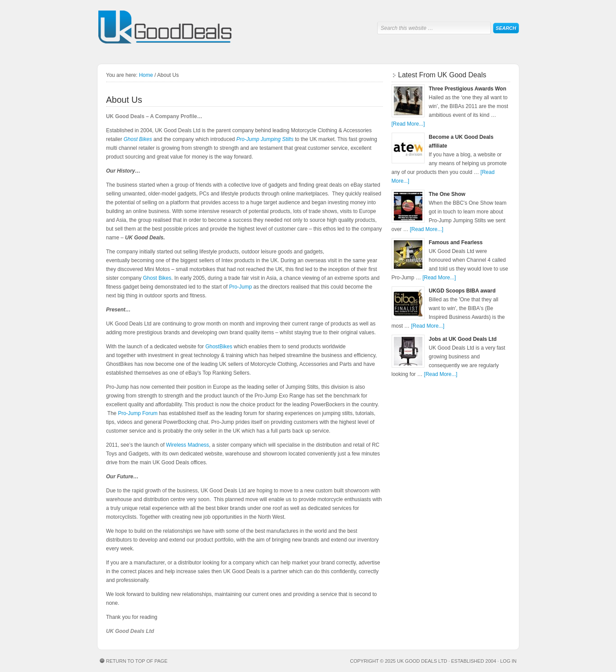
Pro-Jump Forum (138, 413)
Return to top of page (137, 661)
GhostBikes (219, 347)
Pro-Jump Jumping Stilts (265, 139)
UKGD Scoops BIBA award (462, 291)
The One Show (447, 194)
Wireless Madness (187, 445)
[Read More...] (408, 124)
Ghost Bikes (138, 139)
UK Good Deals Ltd (166, 27)
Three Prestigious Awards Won (468, 89)
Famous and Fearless (456, 242)
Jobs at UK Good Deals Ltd (463, 339)
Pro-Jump (241, 287)
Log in (508, 661)
